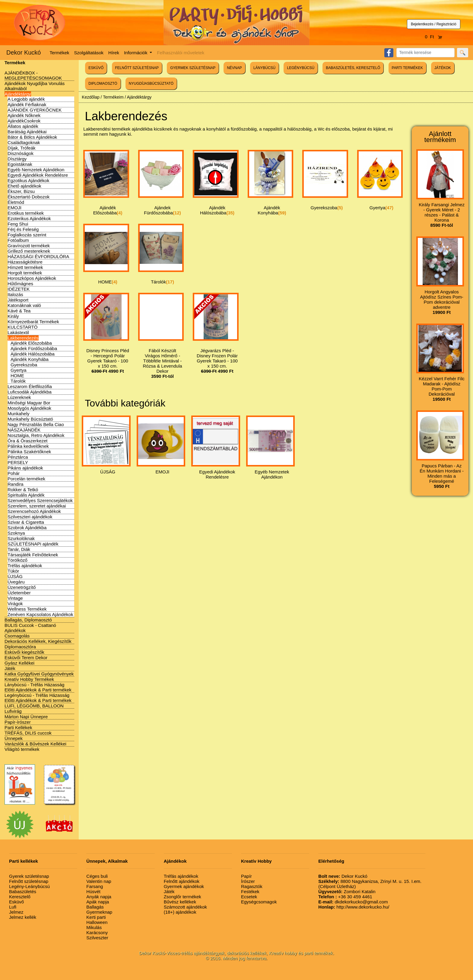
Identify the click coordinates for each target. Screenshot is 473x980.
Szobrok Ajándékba (27, 528)
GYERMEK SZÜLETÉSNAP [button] (193, 68)
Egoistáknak (20, 164)
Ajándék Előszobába (31, 343)
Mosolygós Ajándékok (29, 408)
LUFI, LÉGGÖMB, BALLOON (34, 706)
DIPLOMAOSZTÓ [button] (103, 84)
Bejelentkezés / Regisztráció (434, 24)
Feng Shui (18, 224)
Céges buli (97, 876)
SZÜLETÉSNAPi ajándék (33, 544)
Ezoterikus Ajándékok (29, 218)
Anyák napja (99, 897)
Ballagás (95, 907)
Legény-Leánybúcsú (29, 886)
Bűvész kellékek (180, 902)
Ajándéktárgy (18, 94)
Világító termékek (22, 749)
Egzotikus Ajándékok (28, 180)
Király (13, 316)
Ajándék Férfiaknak (27, 104)
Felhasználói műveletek (181, 53)
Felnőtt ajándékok (182, 881)
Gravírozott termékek (29, 246)
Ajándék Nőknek (24, 115)
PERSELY (18, 462)
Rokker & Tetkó (23, 490)
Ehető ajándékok (24, 186)
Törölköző (17, 560)
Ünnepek (14, 738)
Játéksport (18, 300)
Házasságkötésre (25, 262)
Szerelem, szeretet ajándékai (37, 506)
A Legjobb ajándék (26, 99)
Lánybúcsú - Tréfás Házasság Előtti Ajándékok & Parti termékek (38, 687)
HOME (17, 376)
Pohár (14, 473)
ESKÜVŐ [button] (96, 68)
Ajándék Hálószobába (33, 354)
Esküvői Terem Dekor (26, 658)
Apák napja (98, 902)
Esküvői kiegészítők (24, 652)
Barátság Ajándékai (27, 132)
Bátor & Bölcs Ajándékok (32, 137)
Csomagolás (17, 636)
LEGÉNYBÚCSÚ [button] (301, 68)
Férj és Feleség (23, 229)
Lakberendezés (23, 338)
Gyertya (19, 370)
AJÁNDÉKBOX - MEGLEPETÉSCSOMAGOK (33, 75)
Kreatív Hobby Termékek (29, 679)
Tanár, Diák (19, 549)
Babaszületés (23, 891)
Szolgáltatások (89, 53)
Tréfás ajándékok (25, 566)
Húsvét (93, 891)
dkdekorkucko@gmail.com (353, 902)
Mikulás (94, 927)
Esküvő (16, 902)
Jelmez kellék (23, 917)
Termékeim (113, 97)
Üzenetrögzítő (22, 587)
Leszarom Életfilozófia (30, 386)
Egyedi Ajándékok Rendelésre (38, 175)
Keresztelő (20, 897)
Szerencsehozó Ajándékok (34, 511)
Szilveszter (97, 938)
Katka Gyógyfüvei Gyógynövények (39, 674)
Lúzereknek (19, 397)
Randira (16, 484)
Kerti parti (96, 917)
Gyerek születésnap (29, 876)
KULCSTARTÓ (22, 327)
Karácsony (97, 933)
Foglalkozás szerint (27, 235)
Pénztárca (18, 457)
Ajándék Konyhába (30, 359)
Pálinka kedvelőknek (28, 446)
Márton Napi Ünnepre (26, 717)
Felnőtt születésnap (29, 881)
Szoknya (16, 533)
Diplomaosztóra (20, 647)
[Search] (425, 53)
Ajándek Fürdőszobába (34, 348)
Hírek (114, 53)
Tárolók (18, 381)
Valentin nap (99, 881)
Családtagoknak (24, 142)
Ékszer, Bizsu (21, 191)
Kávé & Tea (19, 311)
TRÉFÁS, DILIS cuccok (28, 733)
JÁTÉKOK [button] (443, 68)
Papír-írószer (18, 722)
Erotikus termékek (26, 213)
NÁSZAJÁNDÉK (24, 430)
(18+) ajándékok (180, 912)
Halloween (97, 922)
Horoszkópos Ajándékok (32, 278)
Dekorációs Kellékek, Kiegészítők (38, 641)
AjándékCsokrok (24, 121)
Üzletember (19, 593)
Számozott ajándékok (185, 907)
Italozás (15, 294)
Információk (136, 53)
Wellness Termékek (27, 609)
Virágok (15, 604)
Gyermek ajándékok (184, 886)
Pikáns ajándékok (25, 468)
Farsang (95, 886)
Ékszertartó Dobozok (29, 197)
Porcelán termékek (26, 479)
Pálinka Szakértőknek (29, 452)
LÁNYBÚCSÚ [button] (264, 68)
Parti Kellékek (18, 727)
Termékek (60, 53)
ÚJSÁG (15, 576)
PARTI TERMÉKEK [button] (407, 68)
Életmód (16, 202)
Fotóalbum (18, 240)
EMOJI (14, 208)
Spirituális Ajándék (26, 495)
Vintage (15, 598)
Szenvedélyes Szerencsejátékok (40, 500)
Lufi (13, 907)
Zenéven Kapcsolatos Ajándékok (40, 614)
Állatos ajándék (23, 126)
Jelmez (16, 912)
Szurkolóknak (21, 538)
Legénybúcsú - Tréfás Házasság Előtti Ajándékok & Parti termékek (38, 698)
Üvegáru (16, 582)
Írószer (248, 881)
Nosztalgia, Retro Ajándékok (36, 435)
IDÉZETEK (19, 289)
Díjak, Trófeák (22, 148)
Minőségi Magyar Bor (29, 403)
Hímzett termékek (25, 267)
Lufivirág (13, 711)
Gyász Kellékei (19, 663)
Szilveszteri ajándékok (30, 517)
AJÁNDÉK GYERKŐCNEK (35, 110)
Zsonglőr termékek (183, 897)
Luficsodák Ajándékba (30, 392)
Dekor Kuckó (24, 52)
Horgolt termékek (25, 273)
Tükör (13, 571)
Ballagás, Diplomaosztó (28, 620)
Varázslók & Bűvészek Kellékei (35, 744)
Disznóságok (21, 153)
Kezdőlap (90, 97)
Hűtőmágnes (20, 284)
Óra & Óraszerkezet (28, 441)
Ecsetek (249, 897)
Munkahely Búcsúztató (30, 419)
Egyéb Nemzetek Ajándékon (36, 170)
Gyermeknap (99, 912)
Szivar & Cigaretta (26, 522)
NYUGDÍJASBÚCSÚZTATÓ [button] (151, 84)
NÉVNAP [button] (234, 68)
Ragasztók (252, 886)
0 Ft (434, 37)
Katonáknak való (24, 305)
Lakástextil (18, 332)
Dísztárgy (17, 159)
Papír (246, 876)
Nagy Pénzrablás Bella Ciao (36, 424)
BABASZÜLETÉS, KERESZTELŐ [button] (353, 68)
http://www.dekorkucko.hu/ (354, 907)
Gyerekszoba (24, 365)
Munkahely (19, 414)
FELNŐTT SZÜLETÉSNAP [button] (137, 68)
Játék (10, 668)
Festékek (250, 891)
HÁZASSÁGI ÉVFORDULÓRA (38, 256)
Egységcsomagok (259, 902)
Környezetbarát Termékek (33, 322)
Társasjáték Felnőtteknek (33, 555)
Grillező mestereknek (29, 251)
